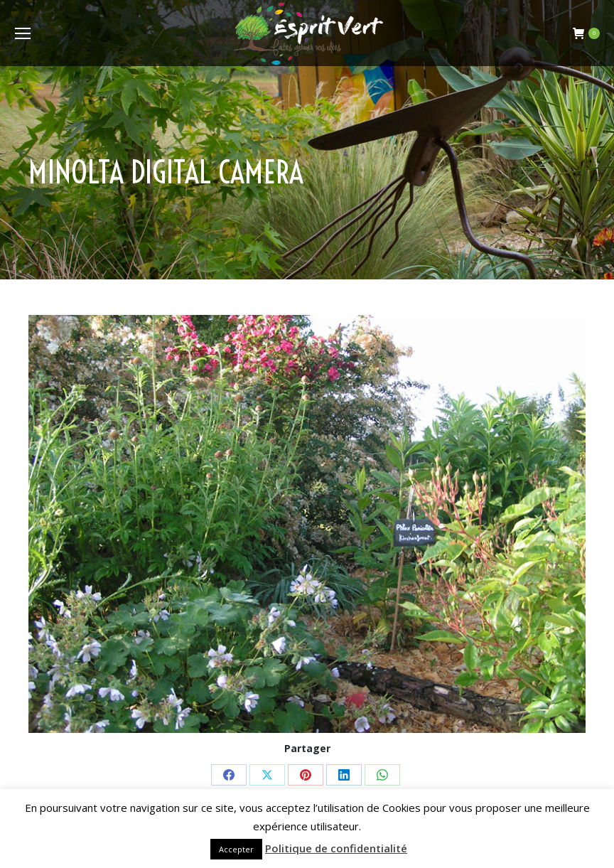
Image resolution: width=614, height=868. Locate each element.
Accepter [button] (236, 849)
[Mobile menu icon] (23, 33)
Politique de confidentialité (336, 848)
